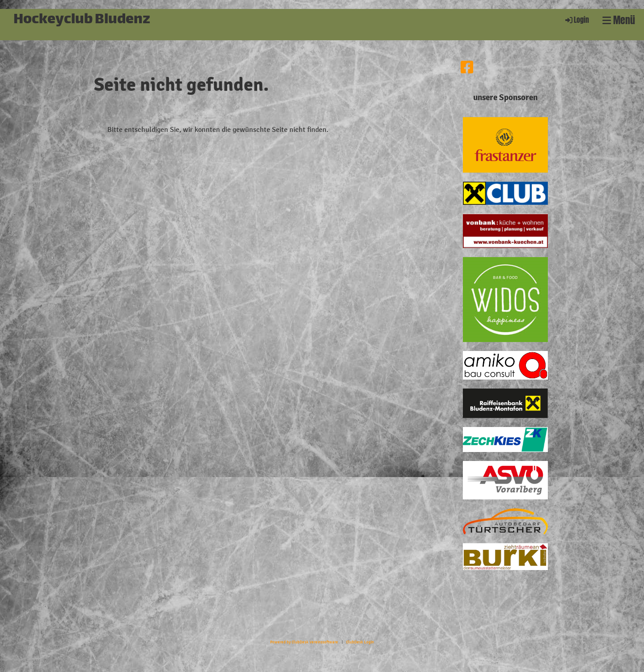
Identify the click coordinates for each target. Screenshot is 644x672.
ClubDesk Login (360, 642)
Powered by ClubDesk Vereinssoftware (304, 642)
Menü (619, 20)
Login (576, 20)
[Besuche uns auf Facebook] (467, 68)
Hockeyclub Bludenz (82, 20)
